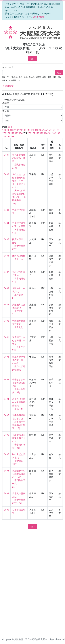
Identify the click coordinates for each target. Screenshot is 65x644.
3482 (7, 174)
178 (37, 133)
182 (54, 133)
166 (45, 130)
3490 (7, 321)
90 (8, 130)
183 (58, 133)
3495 (7, 415)
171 (8, 133)
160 (37, 130)
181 (50, 133)
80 (5, 130)
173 (17, 133)
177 (33, 133)
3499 (7, 493)
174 (21, 133)
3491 (7, 337)
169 (57, 130)
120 (20, 130)
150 (32, 130)
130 (24, 130)
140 (28, 130)
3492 (7, 357)
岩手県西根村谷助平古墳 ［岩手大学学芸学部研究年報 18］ (19, 422)
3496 (7, 435)
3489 (7, 305)
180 (46, 133)
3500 (7, 510)
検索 (59, 73)
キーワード (8, 67)
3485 (7, 239)
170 (4, 133)
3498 (7, 471)
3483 (7, 210)
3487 (7, 272)
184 (4, 137)
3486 (7, 256)
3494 (7, 399)
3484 (7, 223)
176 (29, 133)
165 (41, 130)
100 (12, 130)
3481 (7, 155)
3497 (7, 454)
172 (12, 133)
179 (42, 133)
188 (12, 137)
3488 (7, 288)
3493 (7, 380)
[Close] (56, 4)
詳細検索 (8, 86)
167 (49, 130)
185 (8, 137)
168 (53, 130)
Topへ (32, 59)
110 (16, 130)
